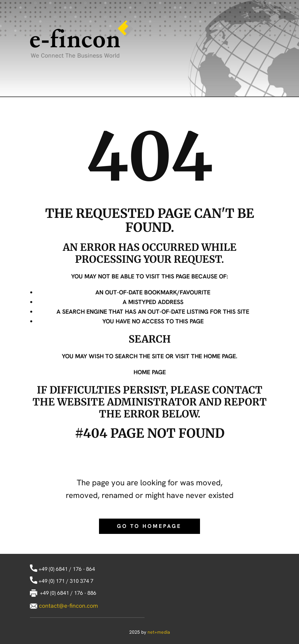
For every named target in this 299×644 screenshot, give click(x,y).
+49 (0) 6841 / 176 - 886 (63, 593)
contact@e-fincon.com (68, 606)
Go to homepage (149, 526)
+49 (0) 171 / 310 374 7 (62, 581)
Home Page (150, 372)
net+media (159, 632)
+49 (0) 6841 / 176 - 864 (62, 569)
